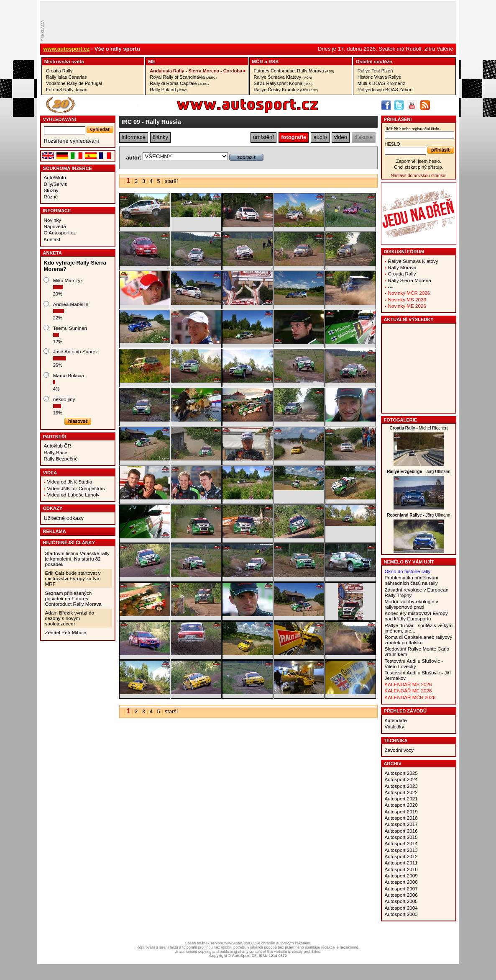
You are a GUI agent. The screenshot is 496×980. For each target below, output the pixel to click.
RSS (274, 61)
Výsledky (395, 727)
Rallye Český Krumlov (286, 90)
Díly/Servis (56, 184)
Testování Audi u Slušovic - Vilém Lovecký (414, 664)
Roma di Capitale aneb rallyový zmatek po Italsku (419, 640)
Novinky (53, 220)
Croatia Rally (59, 71)
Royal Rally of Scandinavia (183, 77)
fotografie (294, 137)
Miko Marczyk (68, 280)
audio (320, 137)
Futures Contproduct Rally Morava (294, 71)
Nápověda (55, 226)
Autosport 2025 (401, 773)
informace (134, 137)
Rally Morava (402, 267)
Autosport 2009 (401, 876)
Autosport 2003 (401, 914)
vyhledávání (60, 119)
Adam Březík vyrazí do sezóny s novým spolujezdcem (70, 618)
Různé (51, 197)
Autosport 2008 (401, 882)
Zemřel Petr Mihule (66, 632)
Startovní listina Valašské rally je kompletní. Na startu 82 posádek (77, 559)
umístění (263, 137)
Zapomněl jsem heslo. (419, 161)
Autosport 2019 (401, 812)
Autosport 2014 (401, 843)
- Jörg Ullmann (419, 472)
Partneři (55, 437)
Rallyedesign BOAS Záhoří (385, 90)
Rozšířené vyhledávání (72, 141)
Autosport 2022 (401, 792)
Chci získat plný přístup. (418, 167)
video (341, 137)
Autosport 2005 (401, 901)
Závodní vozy (399, 750)
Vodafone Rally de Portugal (74, 83)
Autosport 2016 (401, 831)
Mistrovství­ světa (64, 61)
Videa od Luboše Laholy (73, 495)
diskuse (363, 137)
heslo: (393, 144)
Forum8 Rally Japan (67, 90)
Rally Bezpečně (61, 459)
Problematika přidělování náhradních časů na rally (412, 580)
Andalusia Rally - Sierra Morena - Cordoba (196, 71)
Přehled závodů (405, 711)
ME (152, 61)
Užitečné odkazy (64, 518)
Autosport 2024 (401, 779)
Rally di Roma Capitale (179, 83)
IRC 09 (131, 122)
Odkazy (53, 508)
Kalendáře (396, 720)
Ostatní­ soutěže (374, 61)
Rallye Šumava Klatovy (283, 77)
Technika (396, 741)
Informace (57, 211)
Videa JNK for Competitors (76, 488)
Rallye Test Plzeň (375, 71)
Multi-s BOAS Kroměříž (381, 83)
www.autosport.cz (67, 49)
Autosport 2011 (401, 863)
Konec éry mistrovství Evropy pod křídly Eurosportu (416, 616)
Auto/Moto (55, 177)
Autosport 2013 (401, 850)
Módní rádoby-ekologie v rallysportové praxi (412, 604)
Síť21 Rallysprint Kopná (283, 83)
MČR (257, 61)
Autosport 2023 (401, 786)
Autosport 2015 (401, 837)
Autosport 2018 (401, 818)
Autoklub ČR (58, 446)
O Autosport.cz (60, 233)
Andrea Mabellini (71, 304)
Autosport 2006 (401, 895)
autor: (134, 158)
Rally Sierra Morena (410, 280)
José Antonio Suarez (75, 351)
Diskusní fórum (404, 252)
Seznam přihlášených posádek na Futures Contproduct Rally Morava (73, 598)
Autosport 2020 (401, 805)
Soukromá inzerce (68, 168)
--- (391, 287)
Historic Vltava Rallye (379, 77)
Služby (51, 190)
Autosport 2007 (401, 889)
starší (171, 181)
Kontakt (52, 239)
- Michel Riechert (419, 428)
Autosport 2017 (401, 824)
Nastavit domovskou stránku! (418, 176)
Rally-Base (56, 452)
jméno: (413, 129)
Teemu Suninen (70, 328)
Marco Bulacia (69, 375)
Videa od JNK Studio (70, 482)
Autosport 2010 (401, 869)
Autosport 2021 (401, 799)
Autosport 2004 (401, 908)
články (160, 137)
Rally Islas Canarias (66, 77)
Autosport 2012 (401, 856)
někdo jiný (64, 399)
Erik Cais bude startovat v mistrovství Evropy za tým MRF (73, 578)
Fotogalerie (401, 420)
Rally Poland (169, 90)
